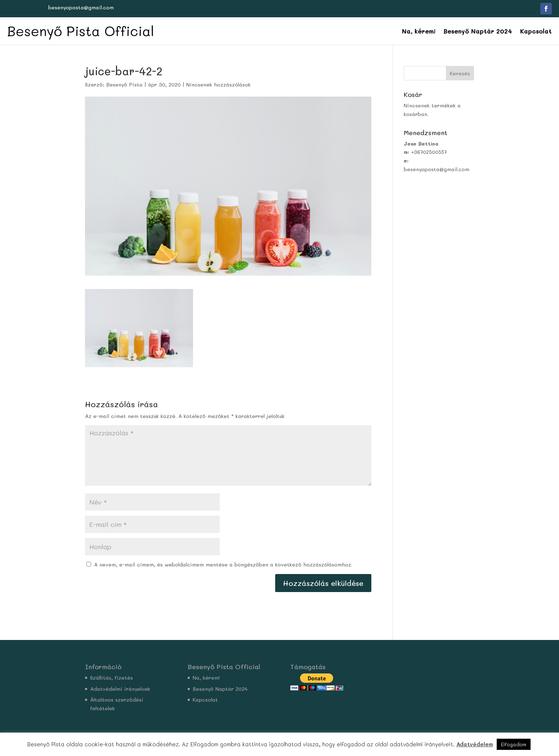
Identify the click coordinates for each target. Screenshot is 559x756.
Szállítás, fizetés (111, 678)
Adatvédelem (475, 744)
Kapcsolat (536, 31)
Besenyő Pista (124, 85)
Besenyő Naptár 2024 (478, 31)
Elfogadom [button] (514, 744)
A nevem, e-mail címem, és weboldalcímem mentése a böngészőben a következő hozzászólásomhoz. (223, 564)
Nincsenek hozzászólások (218, 85)
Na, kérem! (419, 31)
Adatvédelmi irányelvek (120, 689)
